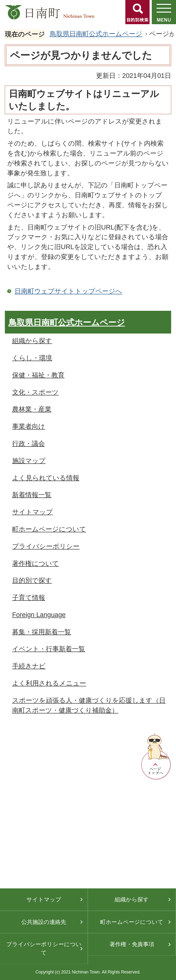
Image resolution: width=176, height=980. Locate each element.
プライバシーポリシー (46, 546)
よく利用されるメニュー (49, 683)
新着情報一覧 (32, 495)
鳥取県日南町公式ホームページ (96, 34)
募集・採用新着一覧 (42, 632)
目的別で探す (32, 580)
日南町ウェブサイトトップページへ (68, 291)
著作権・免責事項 (132, 944)
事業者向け (29, 426)
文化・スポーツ (35, 392)
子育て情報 (29, 598)
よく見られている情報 (46, 478)
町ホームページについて (49, 529)
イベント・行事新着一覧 (49, 649)
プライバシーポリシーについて (44, 948)
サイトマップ (32, 512)
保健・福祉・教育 (38, 375)
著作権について (36, 563)
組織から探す (32, 341)
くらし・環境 (32, 358)
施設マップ (29, 461)
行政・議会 (28, 443)
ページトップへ (156, 757)
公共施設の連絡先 (44, 922)
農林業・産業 (32, 409)
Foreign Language (39, 615)
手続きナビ (29, 666)
